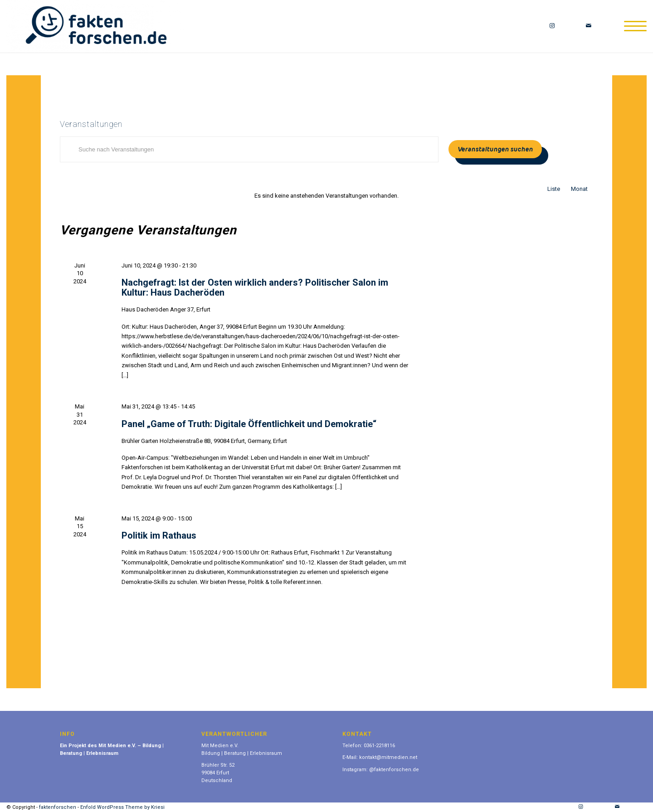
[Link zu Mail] (589, 26)
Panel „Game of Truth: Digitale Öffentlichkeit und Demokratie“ (249, 424)
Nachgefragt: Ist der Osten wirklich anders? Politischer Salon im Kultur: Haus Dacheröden (255, 287)
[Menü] (632, 26)
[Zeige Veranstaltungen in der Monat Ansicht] (579, 189)
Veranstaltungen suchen (495, 149)
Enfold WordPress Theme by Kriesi (122, 807)
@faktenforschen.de (394, 770)
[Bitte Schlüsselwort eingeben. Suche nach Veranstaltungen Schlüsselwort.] (249, 149)
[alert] (326, 196)
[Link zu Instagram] (552, 26)
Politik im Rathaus (159, 535)
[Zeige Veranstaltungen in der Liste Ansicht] (554, 189)
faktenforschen (58, 807)
